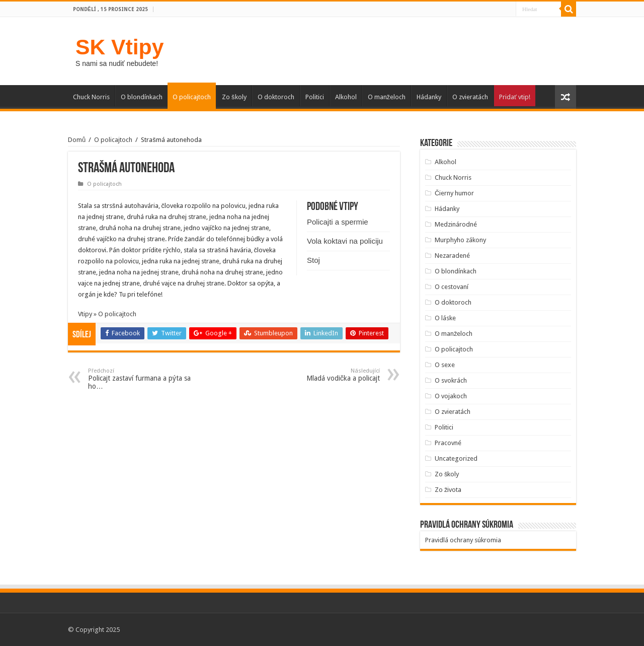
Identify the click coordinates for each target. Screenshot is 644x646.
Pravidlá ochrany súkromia (463, 540)
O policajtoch (192, 97)
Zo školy (234, 97)
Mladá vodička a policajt (328, 375)
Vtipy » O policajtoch (107, 314)
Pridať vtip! (515, 97)
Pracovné (448, 443)
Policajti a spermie (338, 222)
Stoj (313, 260)
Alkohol (346, 97)
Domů (77, 140)
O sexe (445, 365)
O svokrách (451, 380)
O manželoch (387, 97)
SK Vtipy (119, 47)
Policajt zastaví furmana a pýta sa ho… (140, 379)
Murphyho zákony (460, 240)
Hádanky (429, 97)
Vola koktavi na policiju (345, 241)
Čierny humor (454, 193)
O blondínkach (142, 97)
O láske (445, 318)
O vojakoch (451, 396)
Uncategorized (456, 458)
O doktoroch (276, 97)
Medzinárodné (456, 224)
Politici (315, 97)
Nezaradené (452, 256)
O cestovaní (452, 287)
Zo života (448, 490)
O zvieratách (470, 97)
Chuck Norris (91, 97)
